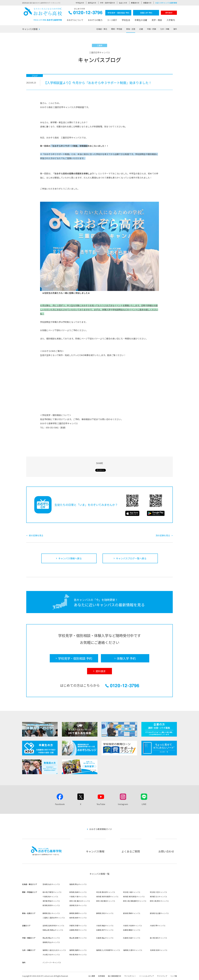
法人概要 (92, 976)
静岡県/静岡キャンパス (78, 913)
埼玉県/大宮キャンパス (158, 892)
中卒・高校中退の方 (108, 3)
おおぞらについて (75, 20)
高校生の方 (92, 3)
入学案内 (171, 20)
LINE (144, 804)
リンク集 (174, 976)
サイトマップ (162, 976)
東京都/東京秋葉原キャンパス (107, 896)
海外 (175, 29)
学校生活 (126, 20)
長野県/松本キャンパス (78, 905)
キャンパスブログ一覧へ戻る (131, 558)
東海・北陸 (131, 29)
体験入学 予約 (146, 13)
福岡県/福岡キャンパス (78, 950)
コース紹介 (112, 20)
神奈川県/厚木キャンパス (159, 901)
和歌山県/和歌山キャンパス (53, 930)
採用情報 (101, 976)
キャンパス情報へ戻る (70, 558)
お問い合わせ (166, 851)
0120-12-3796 (85, 13)
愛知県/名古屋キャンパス (159, 913)
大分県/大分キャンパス (51, 955)
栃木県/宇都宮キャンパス (52, 892)
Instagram (123, 804)
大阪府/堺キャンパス (158, 926)
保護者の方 (147, 3)
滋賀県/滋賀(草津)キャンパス (53, 926)
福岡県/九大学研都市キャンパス (108, 950)
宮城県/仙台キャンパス (51, 884)
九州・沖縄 (165, 29)
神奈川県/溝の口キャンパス (80, 901)
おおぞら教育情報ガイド (101, 829)
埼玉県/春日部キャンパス (106, 892)
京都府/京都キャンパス (78, 926)
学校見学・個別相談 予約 (118, 13)
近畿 (141, 29)
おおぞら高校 (43, 14)
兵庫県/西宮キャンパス (78, 930)
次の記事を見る (163, 535)
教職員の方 (135, 3)
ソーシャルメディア (147, 976)
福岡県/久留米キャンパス (133, 950)
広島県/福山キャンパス (105, 938)
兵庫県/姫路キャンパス (132, 930)
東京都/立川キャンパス (158, 896)
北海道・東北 (102, 29)
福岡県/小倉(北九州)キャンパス (54, 950)
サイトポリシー (130, 976)
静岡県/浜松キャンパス (105, 913)
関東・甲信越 (117, 29)
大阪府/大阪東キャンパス (132, 926)
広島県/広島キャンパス (132, 938)
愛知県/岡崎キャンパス (132, 913)
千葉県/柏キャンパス (50, 896)
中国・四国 (152, 29)
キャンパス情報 (30, 29)
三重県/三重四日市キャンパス (54, 918)
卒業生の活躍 (141, 20)
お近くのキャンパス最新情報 (166, 3)
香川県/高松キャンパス (158, 938)
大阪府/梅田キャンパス (105, 926)
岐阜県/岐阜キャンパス (78, 918)
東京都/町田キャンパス (51, 901)
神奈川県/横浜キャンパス (106, 901)
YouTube (101, 804)
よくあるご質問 (131, 851)
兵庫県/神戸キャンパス (105, 930)
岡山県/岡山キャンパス (51, 938)
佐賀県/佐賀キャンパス (159, 950)
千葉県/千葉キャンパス (78, 896)
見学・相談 (157, 20)
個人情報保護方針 (115, 976)
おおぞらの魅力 (95, 20)
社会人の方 (123, 3)
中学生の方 (80, 3)
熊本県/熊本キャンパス (78, 955)
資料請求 (169, 13)
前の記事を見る (36, 535)
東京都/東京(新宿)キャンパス (134, 896)
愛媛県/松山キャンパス (51, 942)
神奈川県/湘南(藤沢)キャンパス (135, 901)
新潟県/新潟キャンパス (51, 905)
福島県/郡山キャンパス (78, 884)
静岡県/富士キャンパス (51, 913)
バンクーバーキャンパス (52, 962)
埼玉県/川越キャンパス (132, 892)
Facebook (60, 804)
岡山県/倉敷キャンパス (78, 938)
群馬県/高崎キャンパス (78, 892)
